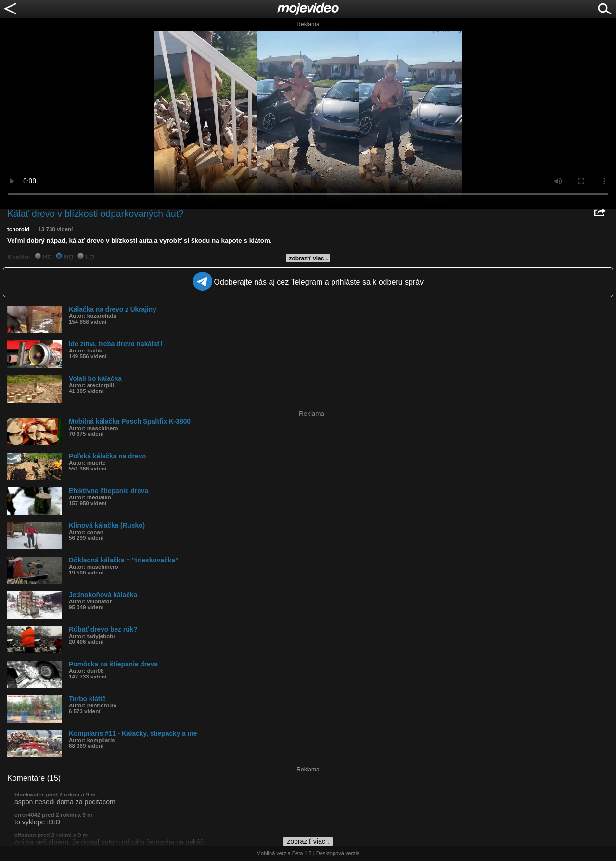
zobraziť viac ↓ (309, 258)
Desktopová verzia (338, 853)
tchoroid (18, 229)
